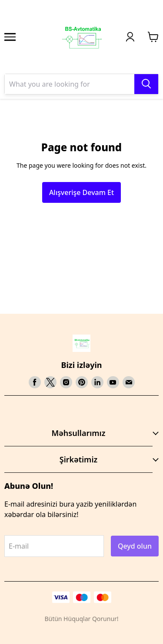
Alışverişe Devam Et (81, 192)
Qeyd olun (135, 546)
